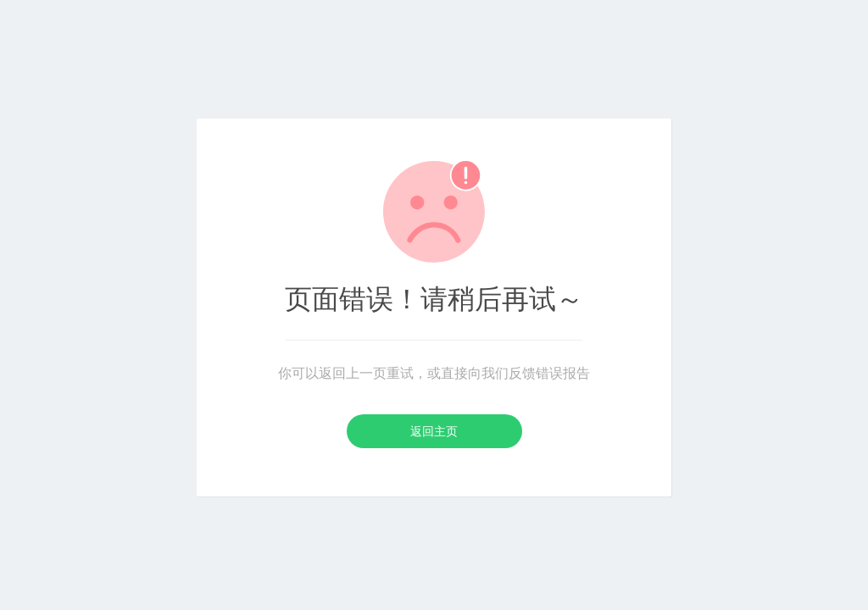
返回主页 (434, 431)
